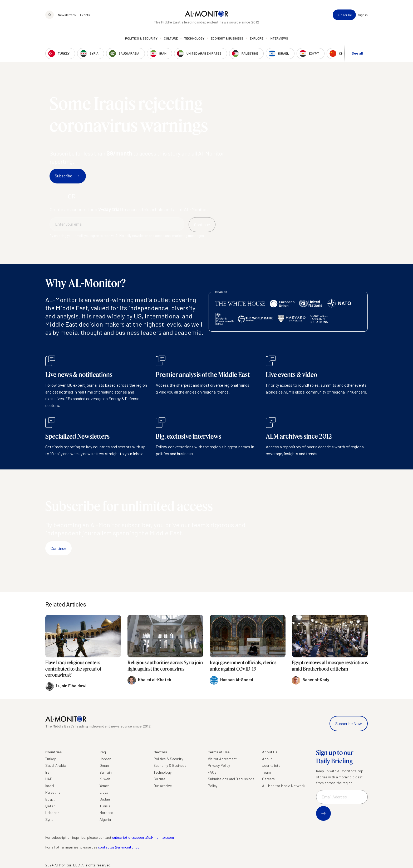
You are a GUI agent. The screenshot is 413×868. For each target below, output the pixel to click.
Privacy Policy (219, 765)
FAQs (212, 772)
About (267, 759)
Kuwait (105, 779)
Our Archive (163, 786)
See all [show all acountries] (357, 53)
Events (85, 15)
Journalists (271, 765)
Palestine (53, 792)
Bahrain (106, 772)
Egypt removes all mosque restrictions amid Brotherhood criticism (330, 665)
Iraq (103, 752)
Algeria (105, 819)
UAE (49, 779)
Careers (268, 779)
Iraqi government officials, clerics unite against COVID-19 (243, 665)
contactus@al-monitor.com (120, 847)
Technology (194, 38)
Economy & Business (227, 38)
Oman (104, 765)
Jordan (105, 759)
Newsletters (67, 15)
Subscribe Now (349, 723)
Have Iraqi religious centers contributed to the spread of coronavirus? (73, 669)
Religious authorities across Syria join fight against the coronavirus (165, 665)
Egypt (50, 799)
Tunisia (105, 806)
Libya (104, 792)
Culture (171, 38)
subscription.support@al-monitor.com (143, 837)
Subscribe (344, 15)
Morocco (106, 813)
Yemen (105, 786)
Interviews (279, 38)
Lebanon (52, 813)
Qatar (50, 806)
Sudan (105, 799)
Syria (49, 819)
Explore (257, 38)
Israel (50, 786)
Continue (58, 548)
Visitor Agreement (222, 759)
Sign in (363, 15)
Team (266, 772)
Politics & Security (141, 38)
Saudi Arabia (56, 765)
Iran (48, 772)
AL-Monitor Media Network (283, 786)
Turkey (50, 759)
